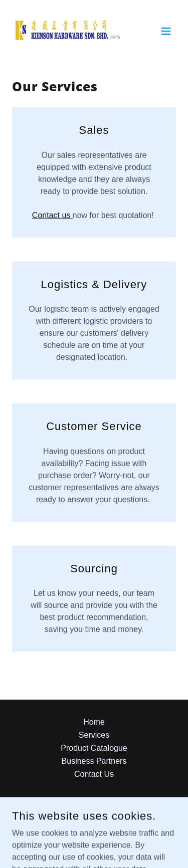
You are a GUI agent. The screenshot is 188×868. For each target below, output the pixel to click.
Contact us (52, 215)
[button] (166, 31)
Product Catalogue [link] (94, 748)
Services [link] (94, 735)
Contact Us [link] (94, 774)
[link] (68, 31)
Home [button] (94, 722)
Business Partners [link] (94, 761)
